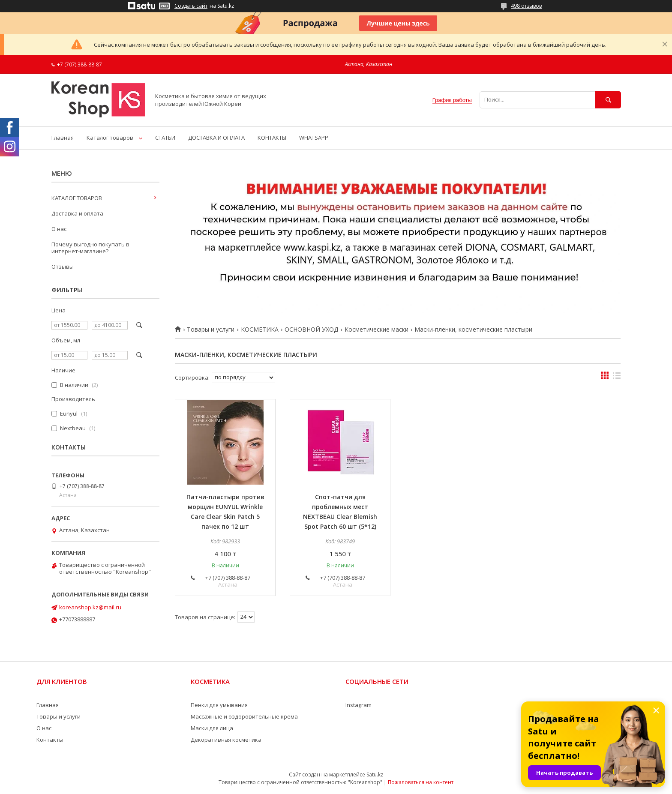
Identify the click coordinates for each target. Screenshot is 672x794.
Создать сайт (191, 6)
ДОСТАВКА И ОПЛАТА (216, 138)
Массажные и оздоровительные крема (244, 716)
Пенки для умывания (219, 705)
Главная (63, 138)
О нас (59, 229)
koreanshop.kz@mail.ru (90, 607)
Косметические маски (376, 330)
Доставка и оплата (77, 213)
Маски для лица (212, 728)
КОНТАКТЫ (272, 138)
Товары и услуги (211, 330)
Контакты (50, 740)
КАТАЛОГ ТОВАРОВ (77, 198)
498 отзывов (526, 6)
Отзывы (63, 267)
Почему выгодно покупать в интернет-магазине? (90, 248)
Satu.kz (375, 775)
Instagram (358, 705)
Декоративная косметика (226, 740)
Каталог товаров (110, 138)
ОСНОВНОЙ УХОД (311, 330)
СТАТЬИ (165, 138)
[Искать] (608, 100)
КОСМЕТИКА (260, 330)
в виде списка (617, 378)
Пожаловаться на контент (421, 782)
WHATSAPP (314, 138)
